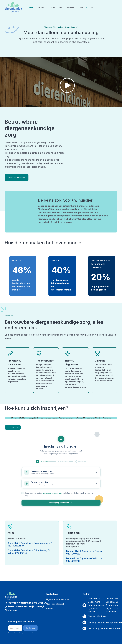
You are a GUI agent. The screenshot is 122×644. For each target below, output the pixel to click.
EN (92, 7)
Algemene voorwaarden (57, 599)
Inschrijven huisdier (17, 178)
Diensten (52, 7)
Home (31, 7)
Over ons (40, 7)
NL (87, 7)
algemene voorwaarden (52, 493)
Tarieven (71, 7)
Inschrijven (30, 628)
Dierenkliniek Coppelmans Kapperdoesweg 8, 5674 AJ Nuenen (96, 605)
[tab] (13, 427)
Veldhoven (102, 616)
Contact (81, 7)
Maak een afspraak (55, 604)
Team (61, 7)
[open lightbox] (61, 87)
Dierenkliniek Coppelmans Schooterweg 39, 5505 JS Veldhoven (112, 605)
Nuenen (92, 616)
